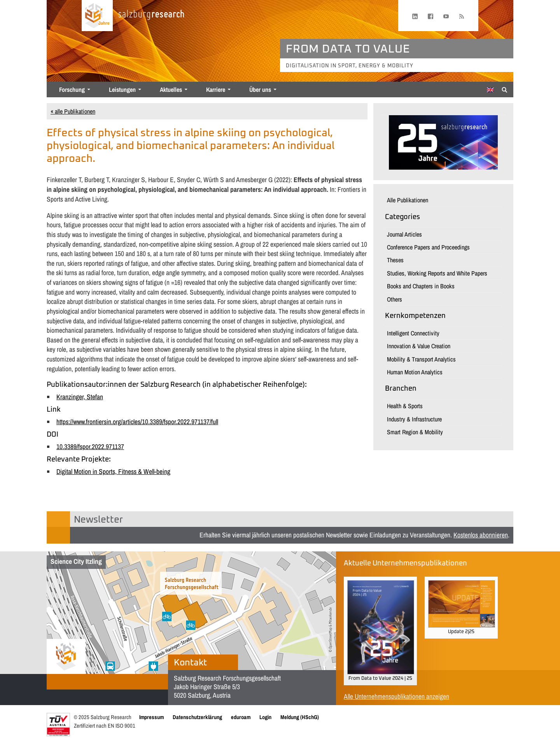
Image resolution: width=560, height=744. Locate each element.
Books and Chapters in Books (421, 286)
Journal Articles (404, 234)
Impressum (151, 717)
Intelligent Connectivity (413, 333)
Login (265, 717)
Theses (395, 260)
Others (395, 299)
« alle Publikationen (73, 111)
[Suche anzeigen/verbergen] (505, 89)
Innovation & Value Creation (419, 346)
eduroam (241, 717)
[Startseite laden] (97, 16)
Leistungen (122, 89)
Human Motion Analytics (415, 372)
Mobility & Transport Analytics (421, 359)
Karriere (216, 89)
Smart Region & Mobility (415, 432)
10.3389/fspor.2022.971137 (90, 447)
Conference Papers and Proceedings (428, 247)
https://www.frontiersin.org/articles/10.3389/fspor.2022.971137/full (137, 422)
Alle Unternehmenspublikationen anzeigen (396, 696)
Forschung (72, 89)
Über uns (260, 89)
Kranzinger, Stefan (80, 397)
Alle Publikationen (408, 200)
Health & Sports (405, 406)
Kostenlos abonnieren (481, 535)
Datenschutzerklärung (197, 717)
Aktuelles (171, 89)
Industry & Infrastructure (414, 419)
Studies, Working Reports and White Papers (437, 273)
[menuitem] (490, 90)
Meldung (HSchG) (300, 717)
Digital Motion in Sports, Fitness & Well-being (113, 471)
